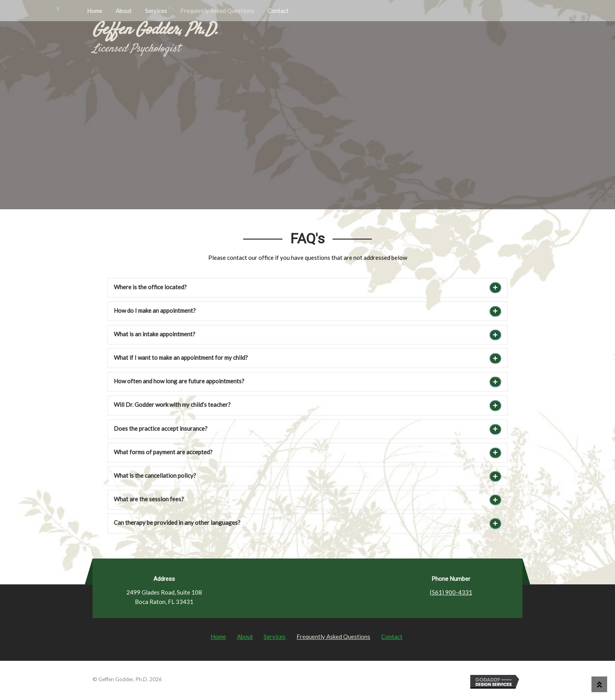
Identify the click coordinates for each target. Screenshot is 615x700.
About (124, 11)
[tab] (307, 288)
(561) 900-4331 (451, 592)
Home (95, 11)
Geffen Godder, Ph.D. (156, 30)
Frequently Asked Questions (217, 11)
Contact (278, 11)
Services (156, 11)
